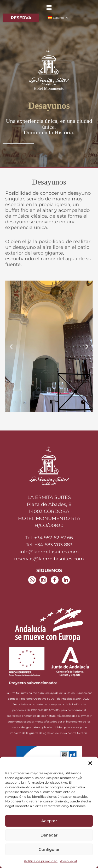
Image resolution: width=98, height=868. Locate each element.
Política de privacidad (41, 861)
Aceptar (49, 821)
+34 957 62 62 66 (54, 538)
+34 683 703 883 (54, 545)
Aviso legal (68, 861)
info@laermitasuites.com (49, 552)
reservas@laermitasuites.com (49, 559)
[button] (90, 763)
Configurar (49, 849)
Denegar (49, 835)
